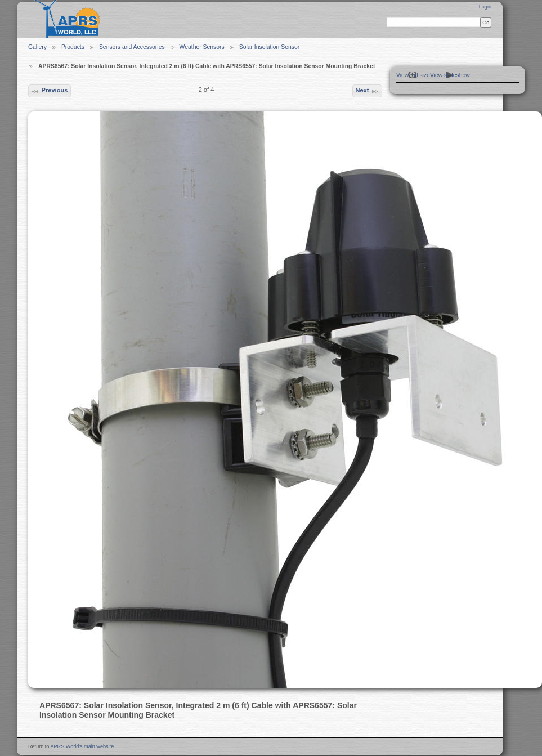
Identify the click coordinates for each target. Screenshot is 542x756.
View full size (413, 75)
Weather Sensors (202, 47)
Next (367, 91)
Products (73, 47)
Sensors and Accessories (132, 47)
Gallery (37, 47)
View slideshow (450, 75)
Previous (49, 91)
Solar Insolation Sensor (269, 47)
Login (485, 7)
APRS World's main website (82, 746)
